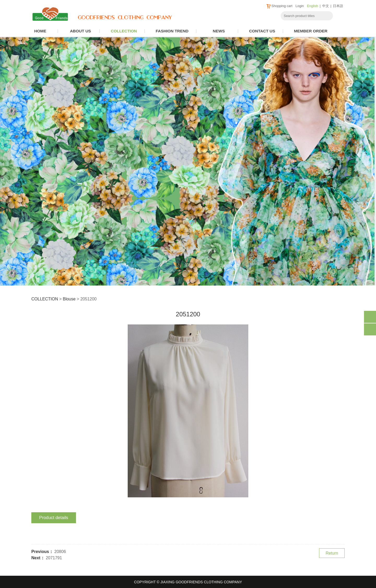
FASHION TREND (172, 31)
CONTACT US (262, 31)
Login (300, 6)
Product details (54, 518)
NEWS (219, 31)
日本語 (338, 6)
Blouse (69, 299)
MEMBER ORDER (311, 31)
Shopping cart (279, 6)
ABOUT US (80, 31)
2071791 (54, 558)
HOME (40, 31)
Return (332, 553)
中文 (326, 6)
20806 (60, 552)
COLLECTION (124, 31)
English (313, 6)
